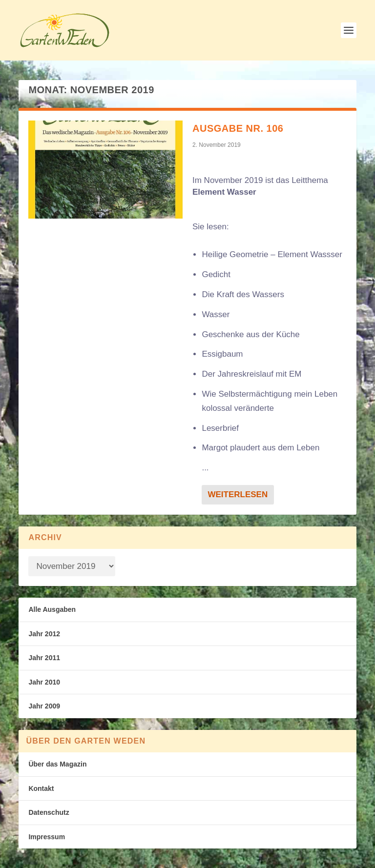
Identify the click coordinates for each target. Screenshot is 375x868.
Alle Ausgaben (52, 609)
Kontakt (41, 788)
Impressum (47, 837)
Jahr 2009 (44, 706)
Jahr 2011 (44, 658)
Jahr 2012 (44, 634)
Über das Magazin (57, 764)
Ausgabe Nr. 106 (238, 128)
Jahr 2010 (44, 682)
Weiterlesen (238, 495)
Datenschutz (49, 812)
